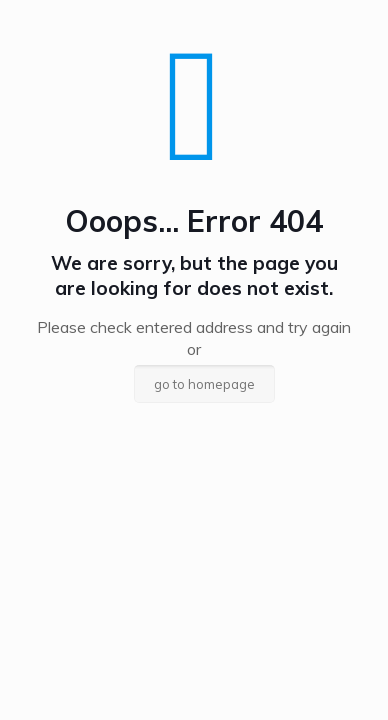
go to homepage (204, 384)
